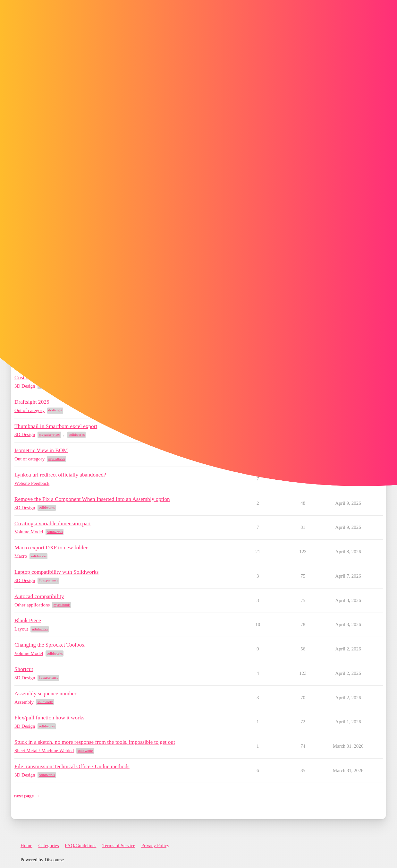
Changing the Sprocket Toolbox (50, 645)
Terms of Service (119, 846)
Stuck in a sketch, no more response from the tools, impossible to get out (95, 742)
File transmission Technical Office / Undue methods (72, 766)
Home (26, 846)
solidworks (77, 434)
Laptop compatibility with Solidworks (57, 572)
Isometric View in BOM (41, 450)
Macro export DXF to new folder (51, 548)
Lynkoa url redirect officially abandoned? (60, 475)
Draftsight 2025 (32, 402)
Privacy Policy (155, 846)
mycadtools (57, 459)
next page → (27, 796)
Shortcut (24, 669)
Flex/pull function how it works (49, 718)
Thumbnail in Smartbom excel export (56, 426)
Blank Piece (28, 620)
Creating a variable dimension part (53, 524)
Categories (48, 846)
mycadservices (50, 434)
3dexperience (49, 580)
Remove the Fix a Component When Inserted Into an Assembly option (92, 499)
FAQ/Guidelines (80, 846)
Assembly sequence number (45, 694)
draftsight (55, 410)
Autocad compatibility (39, 596)
